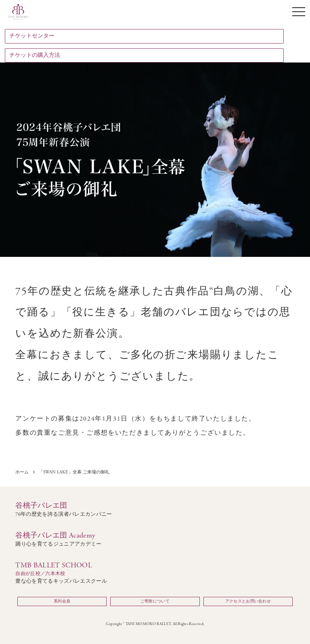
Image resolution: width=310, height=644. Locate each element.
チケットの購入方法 (35, 55)
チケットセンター (32, 36)
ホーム (22, 472)
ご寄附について (155, 601)
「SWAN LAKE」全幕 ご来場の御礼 (74, 472)
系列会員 (62, 601)
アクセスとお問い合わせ (248, 601)
